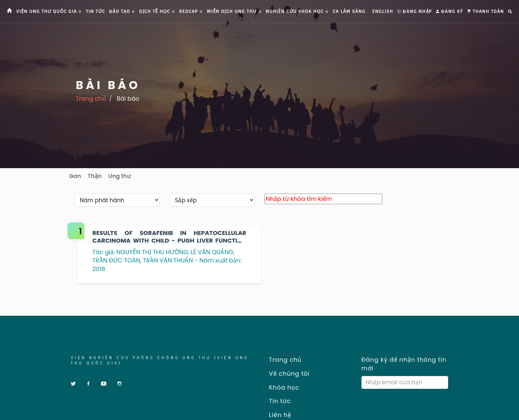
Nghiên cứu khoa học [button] (297, 11)
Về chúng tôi (287, 373)
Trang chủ (91, 98)
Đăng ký (449, 11)
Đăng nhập (415, 11)
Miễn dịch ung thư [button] (234, 11)
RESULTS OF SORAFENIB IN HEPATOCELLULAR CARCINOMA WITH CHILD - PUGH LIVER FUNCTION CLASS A (169, 237)
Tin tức (96, 11)
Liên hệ (278, 415)
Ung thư (119, 176)
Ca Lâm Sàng (349, 11)
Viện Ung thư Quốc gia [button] (49, 11)
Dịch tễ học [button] (157, 11)
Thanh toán (486, 11)
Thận (95, 176)
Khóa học (282, 387)
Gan (75, 176)
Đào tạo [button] (122, 11)
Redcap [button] (191, 11)
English (383, 11)
